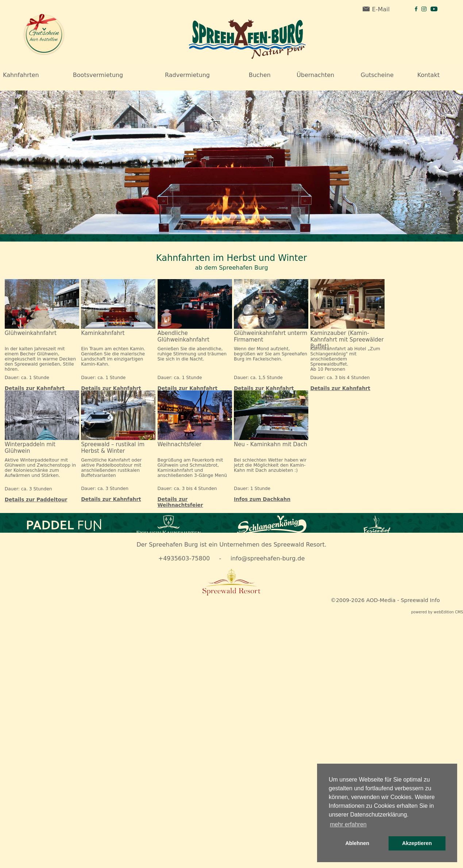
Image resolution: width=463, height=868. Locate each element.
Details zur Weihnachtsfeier (180, 502)
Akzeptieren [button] (417, 843)
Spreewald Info (420, 600)
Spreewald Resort (299, 545)
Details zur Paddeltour (36, 499)
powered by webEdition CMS (437, 612)
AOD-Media (381, 600)
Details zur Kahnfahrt (35, 388)
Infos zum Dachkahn (262, 499)
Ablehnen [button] (357, 843)
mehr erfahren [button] (348, 824)
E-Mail (376, 9)
